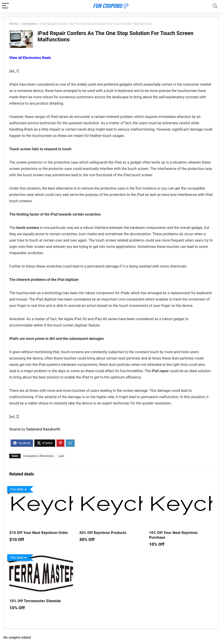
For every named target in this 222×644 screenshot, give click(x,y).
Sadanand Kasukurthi (43, 429)
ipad (61, 456)
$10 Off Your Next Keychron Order (39, 533)
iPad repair (160, 371)
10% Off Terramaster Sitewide (35, 601)
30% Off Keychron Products (103, 533)
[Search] (215, 6)
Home (14, 24)
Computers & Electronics (39, 456)
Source (15, 429)
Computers (29, 24)
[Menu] (5, 6)
